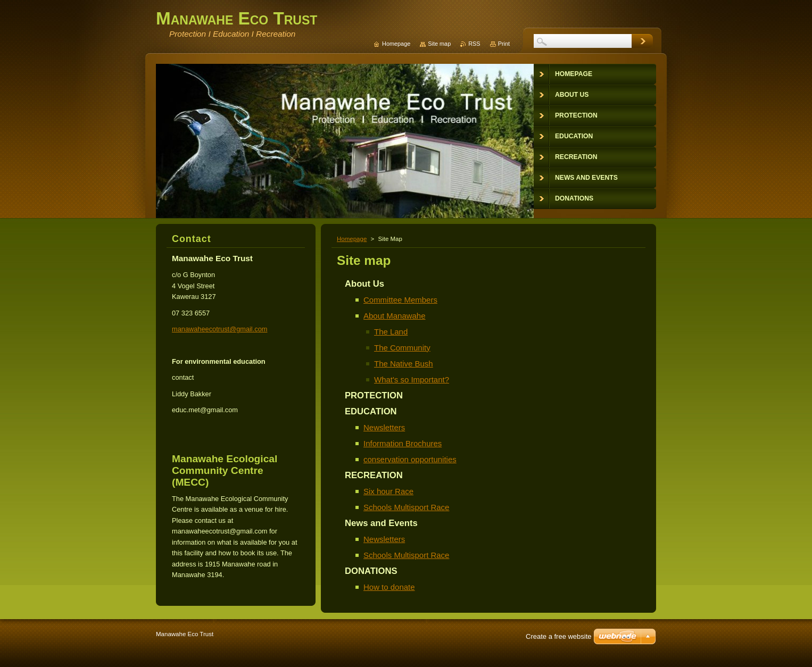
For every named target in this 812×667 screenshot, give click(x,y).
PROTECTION (374, 395)
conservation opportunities (410, 459)
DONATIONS (371, 571)
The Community (402, 348)
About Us (364, 284)
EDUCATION (371, 411)
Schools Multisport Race (406, 507)
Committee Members (400, 300)
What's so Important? (412, 380)
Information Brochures (403, 443)
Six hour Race (388, 491)
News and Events (381, 523)
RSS (474, 44)
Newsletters (384, 427)
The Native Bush (404, 364)
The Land (391, 332)
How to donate (389, 587)
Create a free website (559, 636)
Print (504, 44)
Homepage (352, 239)
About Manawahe (395, 316)
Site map (439, 44)
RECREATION (374, 475)
